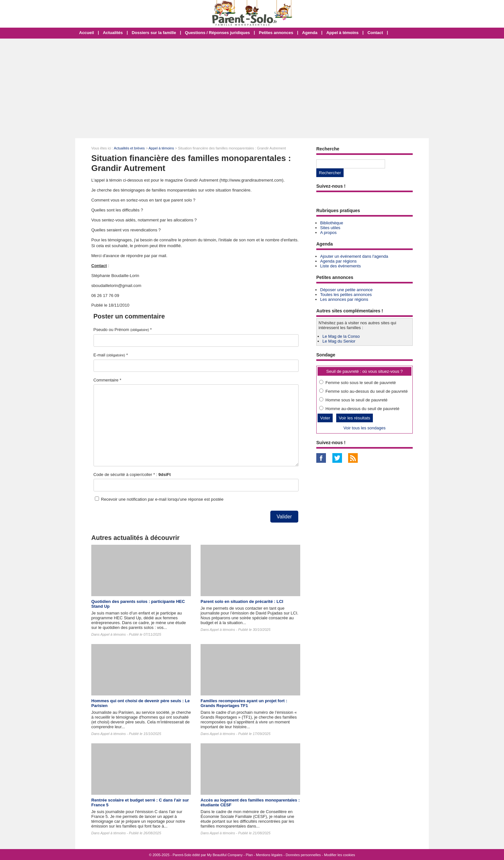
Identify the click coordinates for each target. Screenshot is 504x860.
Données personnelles (303, 855)
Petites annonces (276, 33)
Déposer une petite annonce (346, 290)
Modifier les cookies (340, 855)
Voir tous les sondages (365, 428)
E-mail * (111, 355)
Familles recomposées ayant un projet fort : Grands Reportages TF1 (244, 703)
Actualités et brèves (129, 148)
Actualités (113, 33)
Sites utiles (330, 228)
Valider (284, 517)
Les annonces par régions (344, 299)
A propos (328, 233)
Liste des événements (340, 266)
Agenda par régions (338, 261)
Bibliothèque (332, 223)
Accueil (86, 33)
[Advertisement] (252, 88)
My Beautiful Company (225, 855)
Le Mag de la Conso (341, 336)
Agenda (310, 33)
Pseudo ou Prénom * (123, 330)
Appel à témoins (342, 33)
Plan (249, 855)
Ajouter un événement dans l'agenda (354, 256)
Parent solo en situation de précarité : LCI (242, 601)
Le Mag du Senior (339, 341)
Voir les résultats (355, 418)
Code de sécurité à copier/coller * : (132, 475)
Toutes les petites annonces (346, 295)
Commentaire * (108, 380)
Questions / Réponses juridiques (217, 33)
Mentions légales (269, 855)
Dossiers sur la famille (154, 33)
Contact (375, 33)
